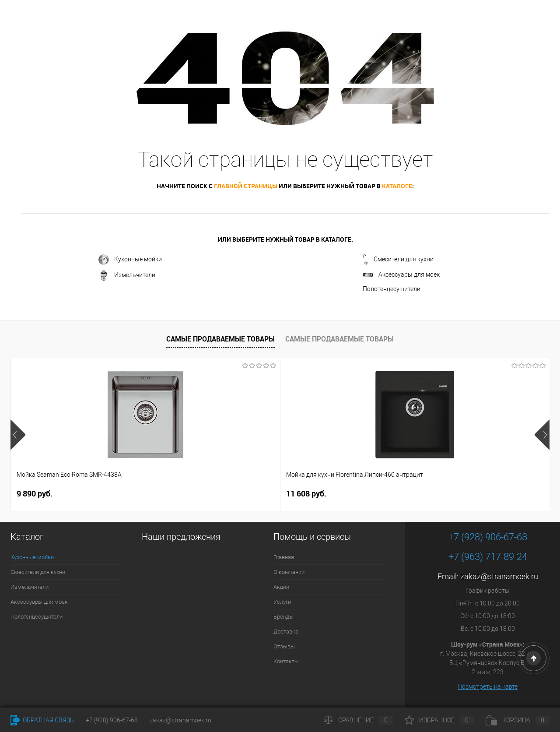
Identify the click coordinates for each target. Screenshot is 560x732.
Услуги (282, 602)
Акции (281, 587)
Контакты (286, 661)
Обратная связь (42, 720)
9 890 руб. (35, 494)
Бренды (283, 617)
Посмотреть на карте (488, 686)
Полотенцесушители (392, 289)
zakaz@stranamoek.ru (499, 576)
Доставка (286, 632)
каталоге (397, 186)
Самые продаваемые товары (220, 339)
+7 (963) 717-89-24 (488, 557)
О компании (289, 572)
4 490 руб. (312, 494)
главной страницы (246, 186)
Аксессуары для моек (401, 274)
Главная (284, 557)
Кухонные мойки (130, 260)
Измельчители (127, 275)
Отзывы (284, 646)
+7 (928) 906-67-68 (488, 537)
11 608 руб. (171, 494)
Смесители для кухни (398, 260)
